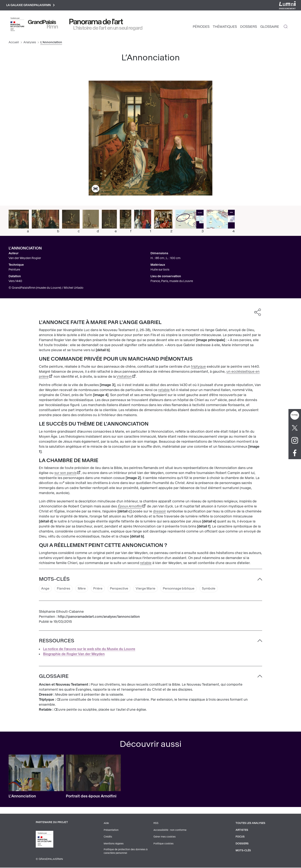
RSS (156, 824)
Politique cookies (163, 844)
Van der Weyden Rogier (25, 259)
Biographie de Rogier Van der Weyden (74, 655)
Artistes (241, 831)
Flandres (64, 589)
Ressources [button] (57, 642)
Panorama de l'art (96, 22)
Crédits (108, 837)
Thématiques (225, 27)
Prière (100, 589)
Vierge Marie (149, 589)
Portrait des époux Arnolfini (91, 797)
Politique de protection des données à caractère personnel (126, 852)
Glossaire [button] (54, 677)
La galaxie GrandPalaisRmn (32, 6)
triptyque (198, 367)
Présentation (111, 831)
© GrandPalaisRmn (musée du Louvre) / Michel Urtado (46, 288)
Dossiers (249, 27)
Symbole (215, 589)
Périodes (201, 27)
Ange (45, 589)
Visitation (124, 377)
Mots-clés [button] (54, 580)
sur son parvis (65, 473)
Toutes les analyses (250, 824)
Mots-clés (243, 851)
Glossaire (270, 27)
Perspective (122, 589)
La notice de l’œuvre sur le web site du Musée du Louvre (89, 650)
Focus (239, 837)
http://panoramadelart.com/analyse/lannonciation (99, 617)
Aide (106, 824)
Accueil (14, 43)
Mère (83, 589)
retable (164, 391)
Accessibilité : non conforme (170, 831)
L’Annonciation (22, 797)
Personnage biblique (184, 589)
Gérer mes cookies (164, 837)
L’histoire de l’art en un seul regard (108, 29)
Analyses (30, 43)
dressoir (159, 512)
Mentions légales (113, 844)
